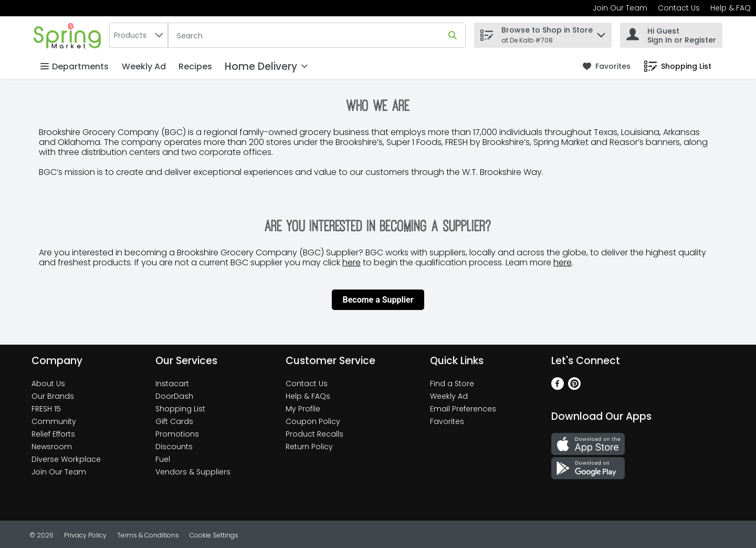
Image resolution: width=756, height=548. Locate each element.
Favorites (447, 421)
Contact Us (679, 8)
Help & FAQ (731, 8)
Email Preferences (463, 409)
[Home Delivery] (266, 66)
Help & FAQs (308, 396)
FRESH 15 (46, 409)
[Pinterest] (574, 387)
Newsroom (52, 447)
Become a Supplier (378, 300)
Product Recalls (314, 434)
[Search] (317, 36)
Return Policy (309, 447)
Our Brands (53, 396)
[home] (69, 35)
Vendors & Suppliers (193, 472)
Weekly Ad (144, 66)
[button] (601, 32)
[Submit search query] (453, 35)
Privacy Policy (85, 535)
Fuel (163, 459)
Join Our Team (620, 8)
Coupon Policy (313, 421)
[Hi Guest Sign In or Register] (671, 35)
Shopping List (180, 409)
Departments (75, 66)
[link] (607, 66)
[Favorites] (607, 66)
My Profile (303, 409)
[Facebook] (558, 387)
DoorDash (174, 396)
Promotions (177, 434)
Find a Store (452, 384)
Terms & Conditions (148, 535)
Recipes (195, 66)
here (351, 262)
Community (54, 421)
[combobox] (139, 35)
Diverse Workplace (66, 459)
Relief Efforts (53, 434)
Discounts (174, 447)
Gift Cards (174, 421)
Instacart (172, 384)
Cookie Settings (214, 535)
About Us (48, 384)
